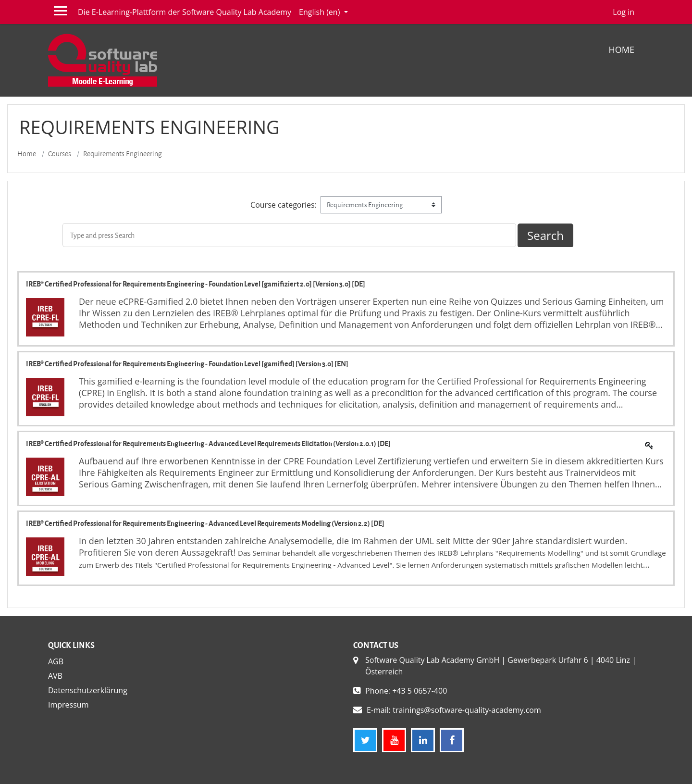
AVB (55, 676)
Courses (60, 154)
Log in (624, 12)
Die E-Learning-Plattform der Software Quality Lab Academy (185, 12)
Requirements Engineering (123, 154)
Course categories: (284, 205)
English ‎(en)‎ (320, 12)
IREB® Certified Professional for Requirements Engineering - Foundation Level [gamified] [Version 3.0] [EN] (187, 363)
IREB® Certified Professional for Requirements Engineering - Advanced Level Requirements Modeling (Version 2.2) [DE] (205, 523)
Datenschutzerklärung (88, 690)
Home (622, 50)
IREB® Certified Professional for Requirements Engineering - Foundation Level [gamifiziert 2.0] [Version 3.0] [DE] (196, 284)
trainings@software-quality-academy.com (467, 710)
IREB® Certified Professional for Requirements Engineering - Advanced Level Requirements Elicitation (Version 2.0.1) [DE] (208, 443)
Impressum (68, 705)
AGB (56, 661)
